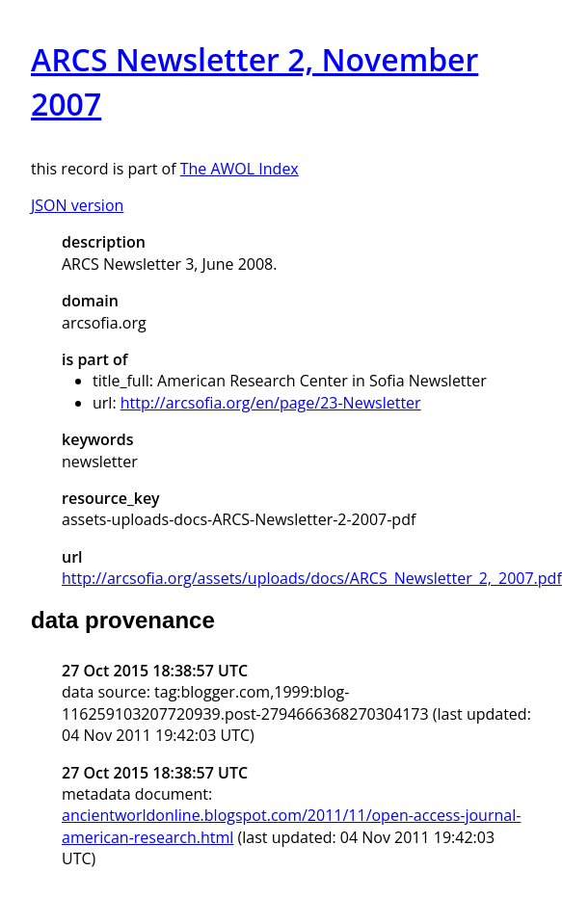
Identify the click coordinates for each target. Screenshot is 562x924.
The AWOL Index (240, 169)
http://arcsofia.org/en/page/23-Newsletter (271, 403)
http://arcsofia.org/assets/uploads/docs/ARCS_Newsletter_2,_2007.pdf (312, 578)
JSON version (77, 205)
